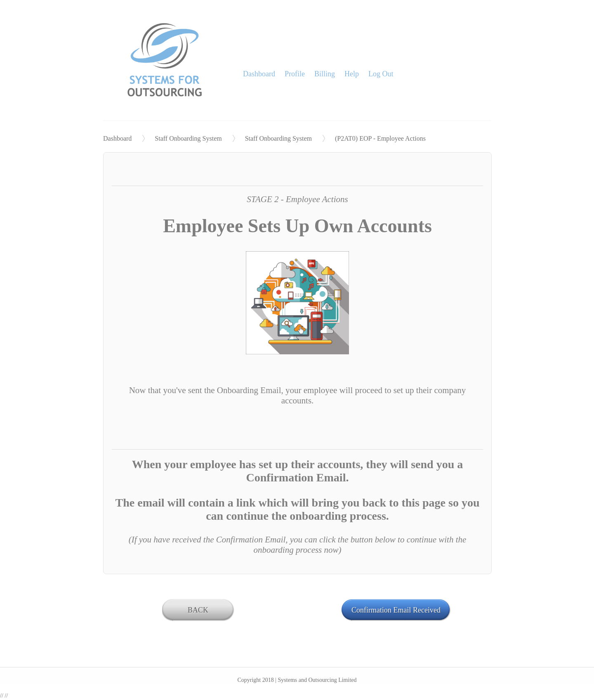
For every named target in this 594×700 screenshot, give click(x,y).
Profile (295, 74)
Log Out (381, 74)
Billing (325, 74)
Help (352, 74)
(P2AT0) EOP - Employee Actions (380, 138)
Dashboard (259, 74)
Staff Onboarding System (188, 138)
